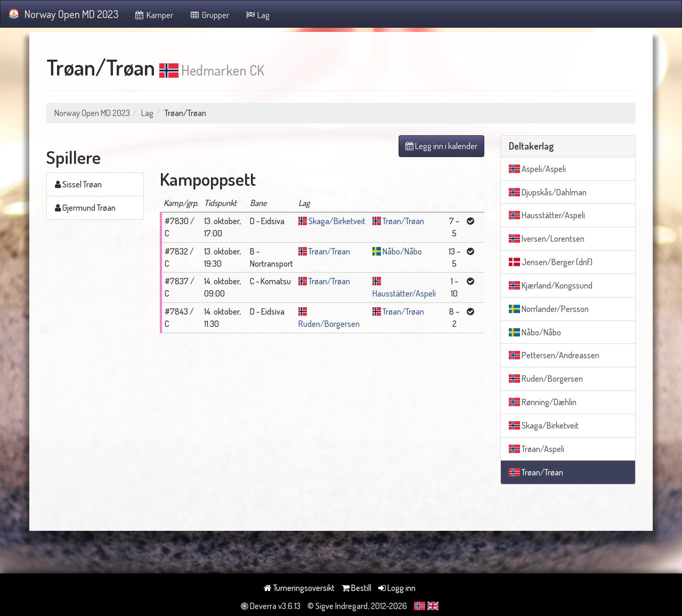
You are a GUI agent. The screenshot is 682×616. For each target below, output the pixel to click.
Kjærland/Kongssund (551, 285)
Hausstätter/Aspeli (404, 293)
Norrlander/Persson (549, 309)
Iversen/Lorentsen (547, 239)
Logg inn (397, 588)
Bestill (356, 588)
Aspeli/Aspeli (537, 169)
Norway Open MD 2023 (63, 14)
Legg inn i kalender (441, 146)
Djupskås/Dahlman (548, 192)
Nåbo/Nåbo (402, 251)
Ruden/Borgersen (329, 324)
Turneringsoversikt (299, 588)
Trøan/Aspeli (537, 449)
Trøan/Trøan (403, 221)
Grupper (209, 15)
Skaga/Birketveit (337, 221)
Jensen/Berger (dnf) (551, 262)
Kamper (154, 15)
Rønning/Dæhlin (543, 402)
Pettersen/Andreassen (554, 355)
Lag (258, 15)
